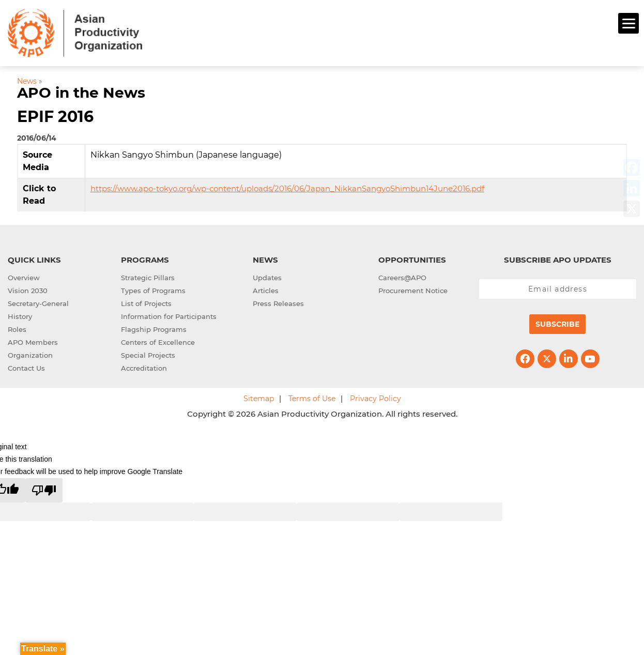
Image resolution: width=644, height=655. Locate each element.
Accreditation (144, 367)
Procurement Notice (413, 289)
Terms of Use (312, 397)
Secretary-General (38, 302)
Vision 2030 (28, 289)
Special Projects (148, 354)
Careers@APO (402, 276)
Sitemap (259, 397)
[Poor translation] (44, 489)
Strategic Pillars (148, 276)
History (20, 315)
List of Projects (146, 302)
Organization (30, 354)
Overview (24, 276)
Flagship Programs (154, 328)
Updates (267, 276)
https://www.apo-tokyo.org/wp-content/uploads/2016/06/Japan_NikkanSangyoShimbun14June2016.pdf (287, 187)
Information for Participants (169, 315)
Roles (17, 328)
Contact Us (26, 367)
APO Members (33, 341)
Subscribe (557, 323)
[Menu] (628, 23)
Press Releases (278, 302)
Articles (266, 289)
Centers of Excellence (158, 341)
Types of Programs (153, 289)
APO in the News (81, 92)
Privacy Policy (375, 397)
